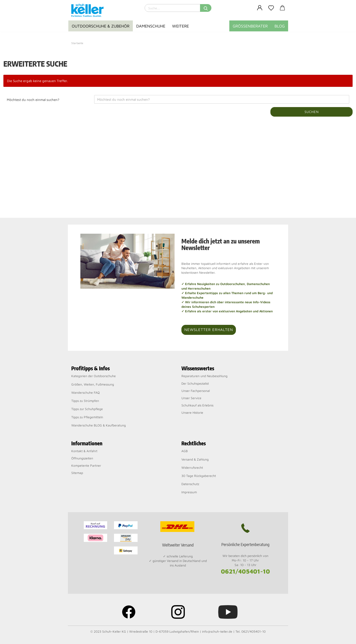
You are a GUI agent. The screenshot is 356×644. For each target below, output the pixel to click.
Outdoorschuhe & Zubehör (101, 26)
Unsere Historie (192, 412)
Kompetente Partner (86, 465)
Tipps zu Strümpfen (85, 401)
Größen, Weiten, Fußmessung (93, 384)
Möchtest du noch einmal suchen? (33, 100)
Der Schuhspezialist (195, 383)
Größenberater (250, 26)
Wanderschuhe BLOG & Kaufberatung (99, 425)
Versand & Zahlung (195, 459)
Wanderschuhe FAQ (85, 392)
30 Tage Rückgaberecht (199, 476)
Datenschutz (190, 484)
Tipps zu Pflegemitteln (87, 417)
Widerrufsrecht (192, 467)
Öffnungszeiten (82, 458)
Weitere (180, 26)
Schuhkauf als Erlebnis (197, 405)
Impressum (189, 492)
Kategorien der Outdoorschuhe (94, 376)
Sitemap (77, 473)
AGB (185, 451)
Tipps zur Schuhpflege (87, 409)
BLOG (280, 26)
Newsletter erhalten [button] (209, 330)
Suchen (312, 112)
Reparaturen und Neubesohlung (204, 376)
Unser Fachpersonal (196, 391)
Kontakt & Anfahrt (84, 451)
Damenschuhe (151, 26)
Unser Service (191, 398)
